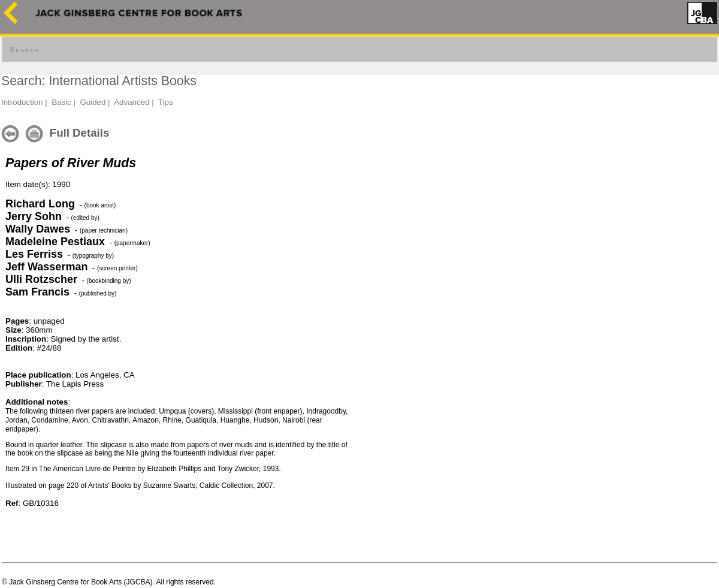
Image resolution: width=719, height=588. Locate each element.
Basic (61, 102)
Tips (166, 102)
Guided (93, 102)
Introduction (22, 102)
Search (25, 50)
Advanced (132, 102)
